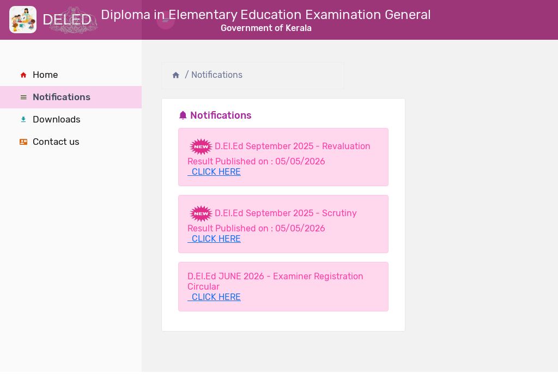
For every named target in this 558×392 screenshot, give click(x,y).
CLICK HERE (214, 172)
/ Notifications (214, 75)
